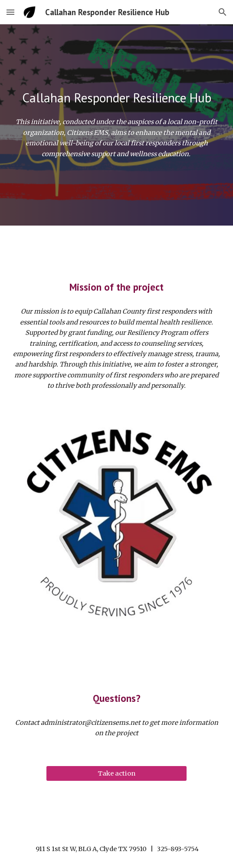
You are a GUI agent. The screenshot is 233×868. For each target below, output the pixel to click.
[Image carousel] (116, 522)
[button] (10, 12)
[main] (116, 98)
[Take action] (116, 773)
